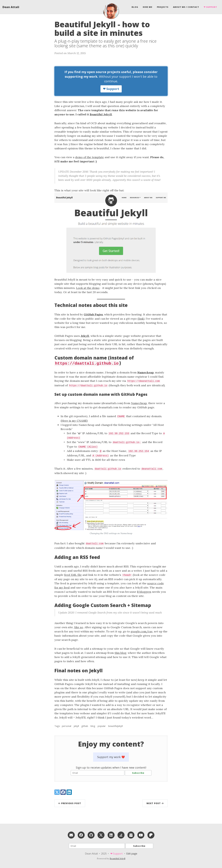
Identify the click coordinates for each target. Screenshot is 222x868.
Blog (135, 7)
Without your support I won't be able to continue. (111, 81)
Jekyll (85, 336)
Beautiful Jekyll (101, 114)
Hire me (148, 7)
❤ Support (210, 7)
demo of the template (90, 157)
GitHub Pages (93, 314)
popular (102, 726)
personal (67, 726)
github (85, 726)
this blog (120, 653)
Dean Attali (11, 7)
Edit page (132, 854)
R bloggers (144, 592)
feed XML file (73, 575)
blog (93, 726)
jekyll (76, 726)
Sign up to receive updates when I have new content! (111, 768)
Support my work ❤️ (111, 757)
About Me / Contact (186, 7)
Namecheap (145, 372)
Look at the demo (88, 288)
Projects (163, 7)
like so (79, 627)
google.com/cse (142, 631)
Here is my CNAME (74, 421)
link (141, 319)
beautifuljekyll (115, 726)
